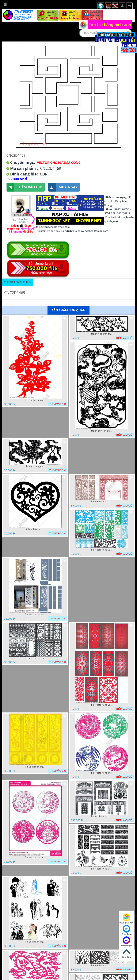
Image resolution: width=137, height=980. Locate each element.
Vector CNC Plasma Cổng (59, 163)
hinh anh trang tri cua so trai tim (35, 529)
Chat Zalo (127, 930)
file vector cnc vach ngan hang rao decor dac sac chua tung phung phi (35, 658)
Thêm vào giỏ (25, 187)
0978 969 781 (126, 919)
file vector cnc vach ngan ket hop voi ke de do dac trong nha (35, 614)
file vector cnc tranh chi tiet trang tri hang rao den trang (102, 965)
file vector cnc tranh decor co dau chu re (35, 942)
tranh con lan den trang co (102, 431)
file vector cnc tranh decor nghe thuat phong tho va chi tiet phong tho (102, 869)
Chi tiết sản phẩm (18, 282)
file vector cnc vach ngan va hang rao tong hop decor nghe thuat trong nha (102, 550)
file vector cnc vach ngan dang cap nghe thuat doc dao (102, 705)
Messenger (127, 942)
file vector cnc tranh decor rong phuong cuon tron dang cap (35, 857)
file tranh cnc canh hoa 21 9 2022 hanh (35, 400)
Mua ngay (63, 187)
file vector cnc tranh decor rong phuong (102, 773)
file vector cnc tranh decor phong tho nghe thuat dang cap (102, 816)
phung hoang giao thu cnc (35, 466)
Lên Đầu (126, 953)
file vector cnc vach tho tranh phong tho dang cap (102, 501)
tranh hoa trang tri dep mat (102, 334)
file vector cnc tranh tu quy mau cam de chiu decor (35, 767)
